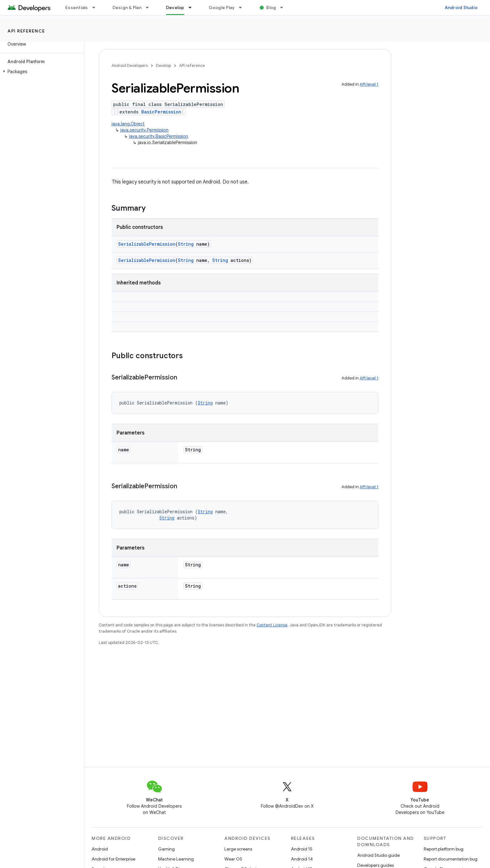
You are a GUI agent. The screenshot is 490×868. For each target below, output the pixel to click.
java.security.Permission (144, 130)
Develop (163, 65)
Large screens (238, 849)
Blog (271, 8)
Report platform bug (444, 849)
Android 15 (302, 849)
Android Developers (130, 65)
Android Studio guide (378, 855)
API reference (26, 31)
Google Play (222, 8)
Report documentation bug (451, 859)
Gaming (166, 849)
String (186, 244)
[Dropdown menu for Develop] (193, 8)
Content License (272, 625)
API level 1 (369, 84)
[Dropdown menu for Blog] (284, 8)
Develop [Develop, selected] (175, 8)
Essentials (77, 8)
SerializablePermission (147, 244)
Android (100, 849)
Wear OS (233, 859)
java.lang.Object (128, 124)
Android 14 (302, 859)
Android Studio (461, 8)
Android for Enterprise (113, 859)
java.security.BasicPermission (159, 136)
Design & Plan (127, 8)
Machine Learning (176, 859)
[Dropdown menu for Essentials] (97, 8)
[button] (41, 72)
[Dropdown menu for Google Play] (243, 8)
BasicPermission (161, 112)
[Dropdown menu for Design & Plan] (150, 8)
